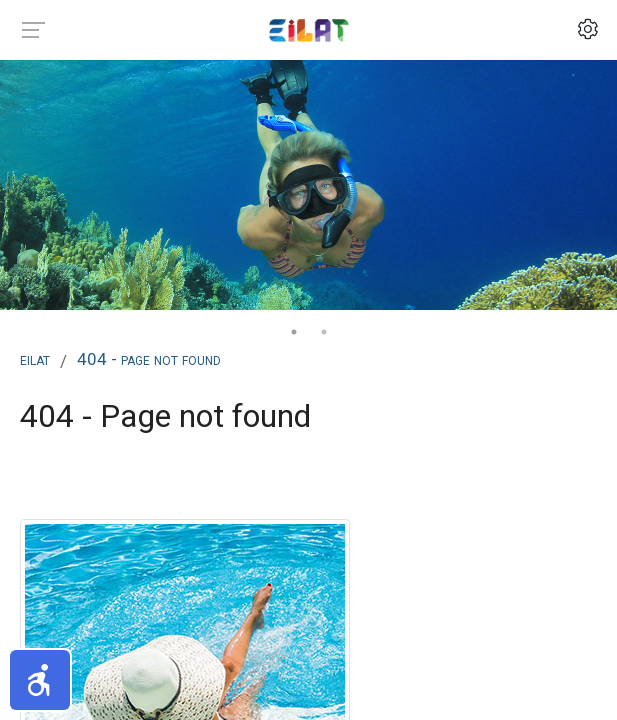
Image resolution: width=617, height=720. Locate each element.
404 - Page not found (149, 359)
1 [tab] (294, 332)
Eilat (35, 359)
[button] (40, 680)
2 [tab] (324, 332)
